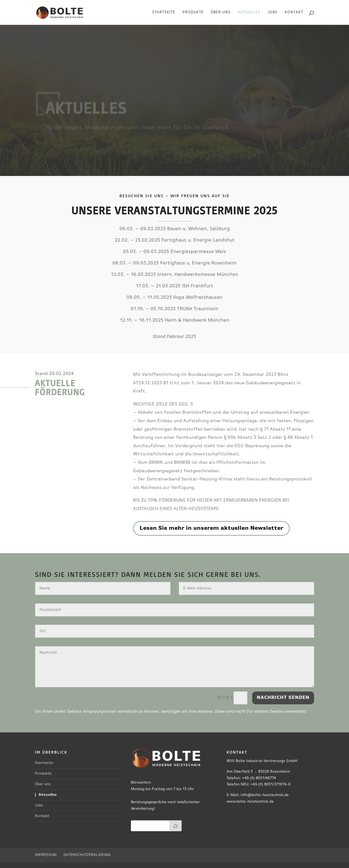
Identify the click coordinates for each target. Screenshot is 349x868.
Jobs (273, 13)
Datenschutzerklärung (87, 855)
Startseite (164, 13)
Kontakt (294, 13)
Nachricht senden (283, 698)
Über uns (221, 13)
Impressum (46, 855)
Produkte (193, 13)
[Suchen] (176, 826)
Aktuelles (249, 13)
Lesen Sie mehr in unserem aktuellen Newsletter (211, 528)
